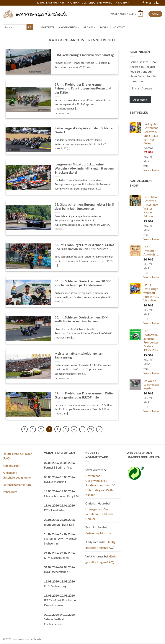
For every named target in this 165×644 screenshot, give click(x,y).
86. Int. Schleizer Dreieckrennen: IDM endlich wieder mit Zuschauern (81, 319)
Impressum (10, 492)
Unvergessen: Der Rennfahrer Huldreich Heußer (99, 514)
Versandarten (12, 465)
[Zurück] (24, 429)
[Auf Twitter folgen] (147, 3)
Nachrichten (69, 27)
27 (91, 429)
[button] (127, 14)
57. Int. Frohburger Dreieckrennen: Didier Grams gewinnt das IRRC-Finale (84, 395)
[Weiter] (99, 429)
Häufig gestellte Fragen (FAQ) (18, 456)
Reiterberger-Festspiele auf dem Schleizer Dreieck (84, 130)
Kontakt (119, 27)
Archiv (89, 27)
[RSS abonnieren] (157, 3)
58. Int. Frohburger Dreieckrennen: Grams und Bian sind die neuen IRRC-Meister (84, 247)
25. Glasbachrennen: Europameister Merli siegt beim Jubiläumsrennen (84, 207)
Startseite (47, 27)
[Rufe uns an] (154, 3)
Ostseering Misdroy (98, 533)
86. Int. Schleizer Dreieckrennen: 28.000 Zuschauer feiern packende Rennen (83, 283)
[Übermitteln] (30, 27)
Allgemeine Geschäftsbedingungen (18, 475)
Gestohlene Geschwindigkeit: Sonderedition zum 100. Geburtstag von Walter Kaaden (101, 485)
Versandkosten (151, 170)
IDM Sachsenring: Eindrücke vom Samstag (84, 55)
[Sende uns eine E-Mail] (150, 3)
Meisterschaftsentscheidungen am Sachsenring (79, 356)
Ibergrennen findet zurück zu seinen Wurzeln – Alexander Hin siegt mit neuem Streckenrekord (84, 168)
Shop (104, 27)
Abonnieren (140, 100)
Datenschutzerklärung (17, 485)
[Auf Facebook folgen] (143, 3)
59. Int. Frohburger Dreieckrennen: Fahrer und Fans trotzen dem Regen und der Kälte (83, 88)
